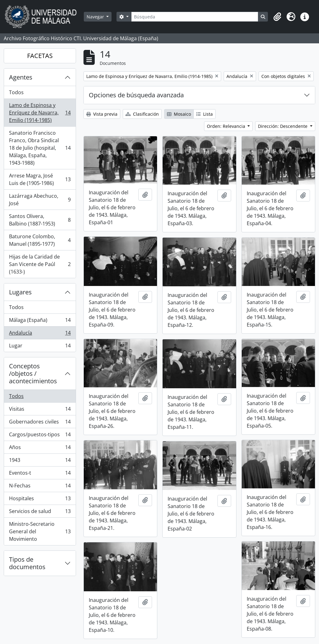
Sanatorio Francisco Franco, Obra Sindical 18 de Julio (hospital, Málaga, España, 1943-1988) (40, 148)
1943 (40, 461)
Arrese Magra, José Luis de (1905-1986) (40, 179)
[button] (277, 17)
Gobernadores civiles (40, 423)
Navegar (96, 17)
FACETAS (40, 56)
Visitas (40, 410)
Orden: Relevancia (227, 126)
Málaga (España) (40, 321)
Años (40, 449)
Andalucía (40, 334)
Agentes (21, 77)
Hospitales (40, 500)
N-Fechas (40, 487)
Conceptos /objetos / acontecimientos (33, 373)
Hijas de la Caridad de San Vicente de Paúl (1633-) (40, 264)
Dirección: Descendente (283, 126)
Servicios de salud (40, 513)
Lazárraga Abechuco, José (40, 200)
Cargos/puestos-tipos (40, 436)
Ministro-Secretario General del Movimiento (40, 531)
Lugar (40, 347)
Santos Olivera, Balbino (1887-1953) (40, 220)
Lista (205, 114)
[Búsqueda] (195, 17)
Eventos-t (40, 474)
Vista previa (102, 114)
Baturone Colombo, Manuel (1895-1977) (40, 240)
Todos (16, 92)
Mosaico (179, 114)
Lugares (20, 292)
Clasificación (142, 114)
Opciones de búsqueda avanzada (136, 95)
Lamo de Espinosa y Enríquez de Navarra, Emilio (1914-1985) (40, 113)
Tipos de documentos (27, 563)
